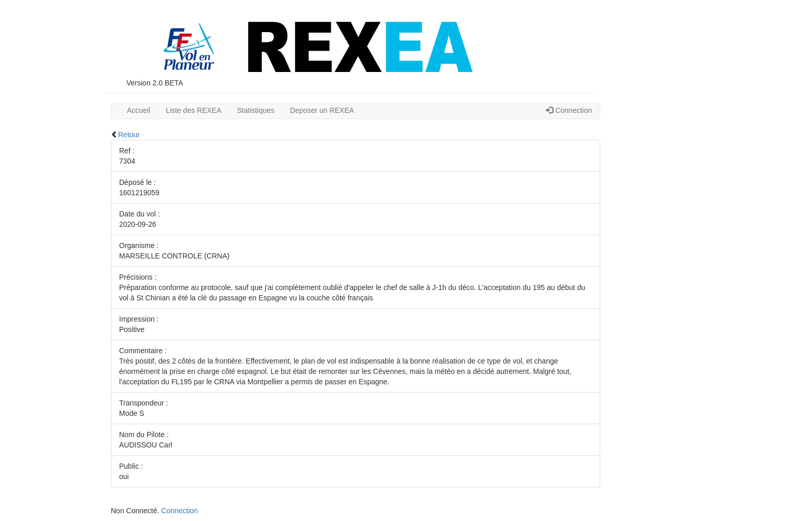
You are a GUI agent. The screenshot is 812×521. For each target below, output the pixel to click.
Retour (129, 135)
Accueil (139, 110)
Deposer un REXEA (322, 110)
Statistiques (256, 110)
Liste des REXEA (193, 110)
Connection (569, 110)
